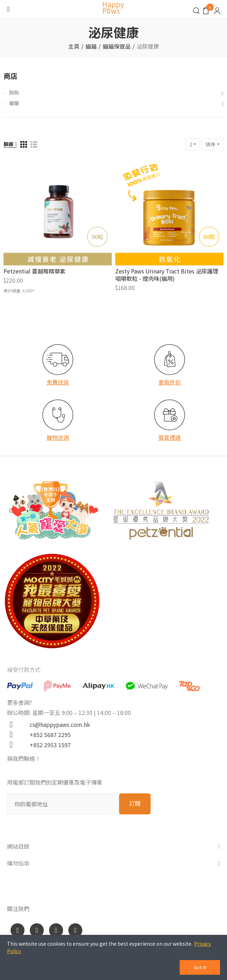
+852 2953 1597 (47, 745)
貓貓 (14, 103)
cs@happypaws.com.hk (57, 724)
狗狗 (14, 92)
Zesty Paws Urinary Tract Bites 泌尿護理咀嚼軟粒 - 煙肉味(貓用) (167, 275)
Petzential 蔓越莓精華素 (35, 271)
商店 (11, 76)
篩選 (8, 144)
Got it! (200, 967)
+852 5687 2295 (47, 735)
